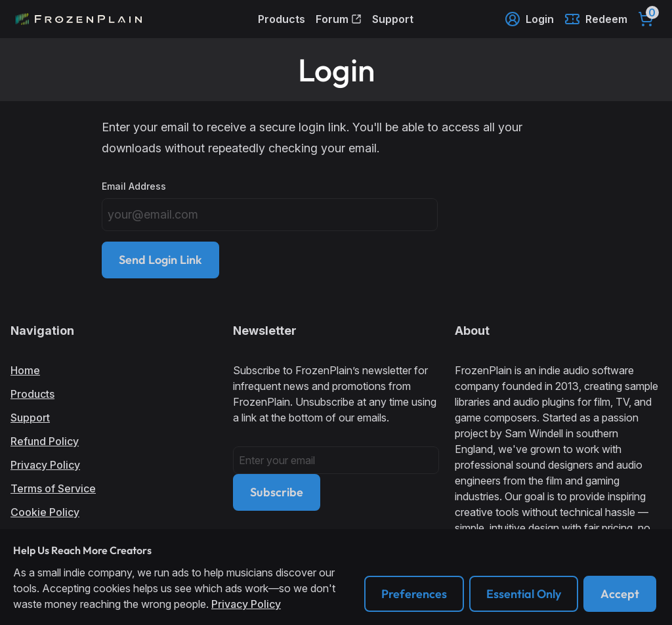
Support (393, 19)
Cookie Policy (45, 512)
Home (25, 370)
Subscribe (277, 492)
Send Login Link (160, 260)
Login (529, 19)
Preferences (414, 594)
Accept (620, 594)
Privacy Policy (45, 465)
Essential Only (524, 594)
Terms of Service (53, 488)
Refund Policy (45, 441)
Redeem (596, 19)
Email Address (134, 186)
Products (282, 19)
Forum (339, 19)
